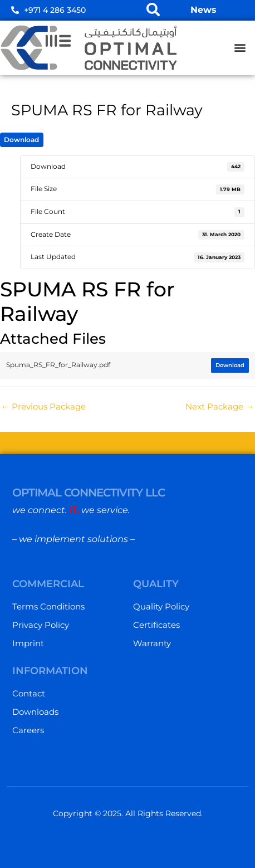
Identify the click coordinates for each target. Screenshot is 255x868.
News (203, 10)
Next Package (220, 407)
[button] (240, 48)
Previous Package (43, 407)
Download (21, 140)
